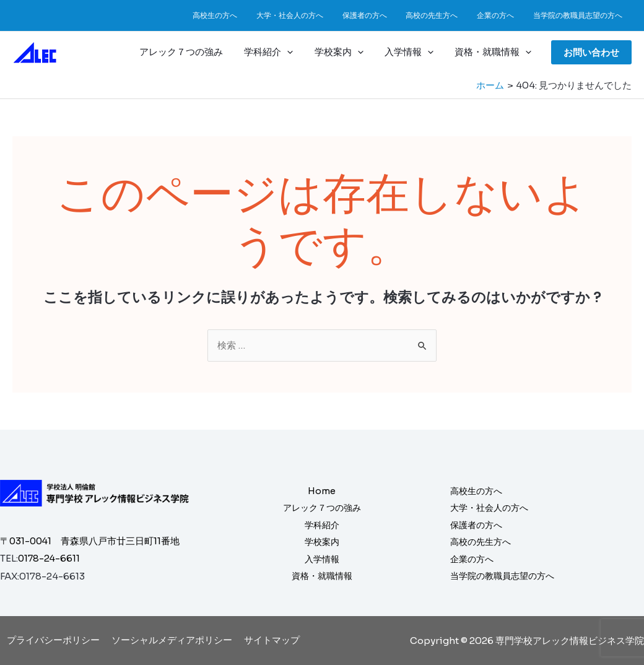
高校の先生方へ (442, 15)
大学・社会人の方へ (308, 15)
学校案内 (345, 52)
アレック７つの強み (193, 52)
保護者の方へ (379, 15)
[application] (296, 52)
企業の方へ (502, 15)
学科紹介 (278, 52)
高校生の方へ (238, 15)
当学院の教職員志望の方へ (580, 15)
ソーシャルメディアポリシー (172, 640)
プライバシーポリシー (56, 640)
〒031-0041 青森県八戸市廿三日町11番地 (91, 541)
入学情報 (413, 52)
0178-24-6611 (50, 558)
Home (322, 489)
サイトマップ (269, 640)
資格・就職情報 (494, 52)
